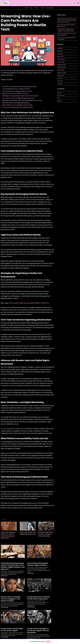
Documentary (50, 8)
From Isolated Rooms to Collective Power (16, 89)
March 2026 (60, 56)
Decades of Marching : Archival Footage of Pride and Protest (46, 534)
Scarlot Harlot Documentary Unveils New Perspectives (38, 597)
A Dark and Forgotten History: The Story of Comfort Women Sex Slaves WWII (8, 535)
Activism (36, 8)
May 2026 (60, 51)
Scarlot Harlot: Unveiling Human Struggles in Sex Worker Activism (13, 598)
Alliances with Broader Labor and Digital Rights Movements (22, 100)
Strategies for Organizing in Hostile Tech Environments (20, 96)
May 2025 (60, 84)
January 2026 (61, 62)
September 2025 (62, 73)
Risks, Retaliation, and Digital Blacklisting (16, 103)
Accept (48, 642)
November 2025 (61, 67)
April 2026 (60, 54)
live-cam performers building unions (13, 429)
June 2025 (60, 81)
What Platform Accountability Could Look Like (17, 105)
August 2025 (61, 76)
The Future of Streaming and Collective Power (18, 107)
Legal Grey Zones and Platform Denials (15, 93)
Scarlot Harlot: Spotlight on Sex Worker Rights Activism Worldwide (39, 630)
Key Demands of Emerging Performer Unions (17, 91)
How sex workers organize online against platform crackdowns (30, 303)
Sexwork (43, 8)
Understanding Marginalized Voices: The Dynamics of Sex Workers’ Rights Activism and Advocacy (12, 566)
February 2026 (61, 59)
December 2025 (61, 65)
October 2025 (61, 70)
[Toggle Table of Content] (2, 84)
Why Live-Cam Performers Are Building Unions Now (19, 87)
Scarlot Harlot (5, 70)
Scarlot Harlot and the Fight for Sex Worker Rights (12, 629)
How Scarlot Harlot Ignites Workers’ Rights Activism (37, 564)
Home (26, 8)
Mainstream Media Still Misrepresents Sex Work (28, 534)
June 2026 (60, 48)
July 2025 (60, 78)
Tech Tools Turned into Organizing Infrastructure (18, 98)
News (31, 8)
